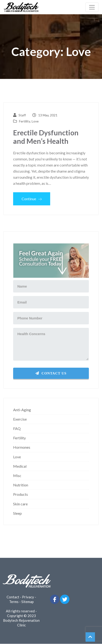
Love (35, 121)
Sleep (17, 513)
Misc (17, 476)
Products (21, 494)
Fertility (25, 121)
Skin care (20, 504)
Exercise (20, 419)
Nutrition (21, 485)
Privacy (28, 597)
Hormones (22, 447)
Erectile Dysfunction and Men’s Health (46, 137)
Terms (14, 602)
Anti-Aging (22, 410)
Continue (32, 199)
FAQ (17, 428)
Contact (13, 597)
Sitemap (28, 602)
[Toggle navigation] (92, 7)
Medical (20, 466)
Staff (22, 115)
